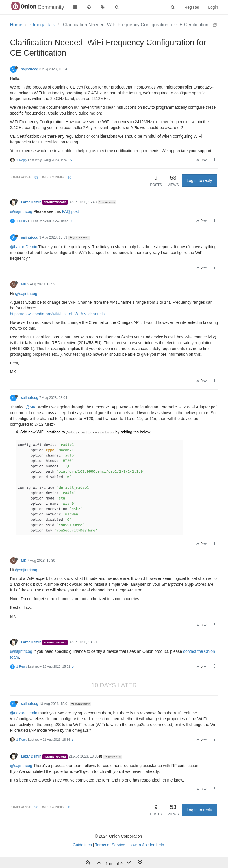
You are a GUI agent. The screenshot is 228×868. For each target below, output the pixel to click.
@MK (30, 407)
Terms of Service (110, 845)
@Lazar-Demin (24, 247)
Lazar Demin (31, 202)
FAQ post (70, 211)
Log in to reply (199, 180)
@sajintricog (107, 202)
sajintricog (30, 69)
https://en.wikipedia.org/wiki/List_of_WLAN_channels (58, 314)
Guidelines (82, 845)
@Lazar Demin (79, 238)
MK (24, 284)
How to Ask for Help (146, 845)
